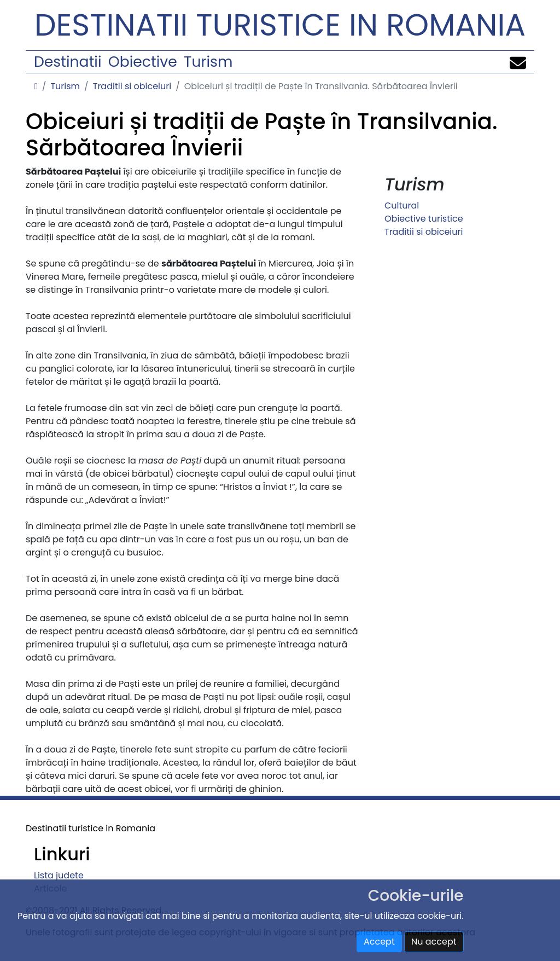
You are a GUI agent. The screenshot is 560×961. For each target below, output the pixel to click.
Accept (379, 942)
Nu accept (434, 942)
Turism (208, 62)
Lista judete (59, 875)
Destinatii (68, 62)
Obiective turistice (424, 219)
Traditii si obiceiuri (132, 86)
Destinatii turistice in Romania (280, 25)
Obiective (143, 62)
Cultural (402, 205)
